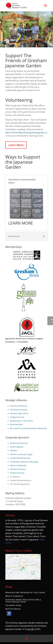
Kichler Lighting (16, 447)
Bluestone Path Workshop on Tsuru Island (25, 593)
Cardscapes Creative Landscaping (24, 462)
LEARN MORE (21, 223)
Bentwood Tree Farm (19, 443)
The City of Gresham (19, 406)
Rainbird (14, 450)
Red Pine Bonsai (13, 609)
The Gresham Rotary (19, 410)
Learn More (16, 145)
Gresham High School (19, 413)
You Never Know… (14, 605)
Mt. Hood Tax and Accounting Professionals (28, 428)
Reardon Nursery (17, 473)
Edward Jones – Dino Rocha (21, 421)
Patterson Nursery (18, 469)
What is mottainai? (14, 596)
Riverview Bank (16, 424)
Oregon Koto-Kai (17, 417)
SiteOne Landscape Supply (21, 454)
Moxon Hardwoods (18, 465)
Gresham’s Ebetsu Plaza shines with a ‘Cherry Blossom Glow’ (23, 601)
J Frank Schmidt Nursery (20, 458)
